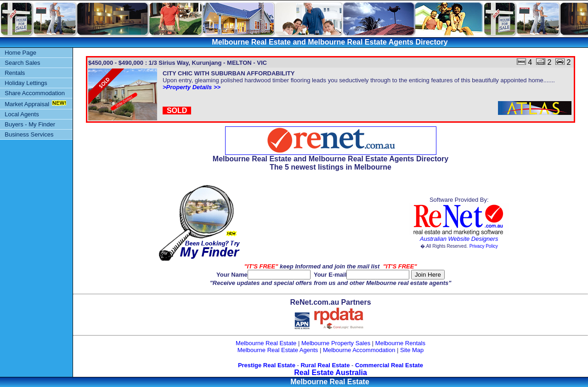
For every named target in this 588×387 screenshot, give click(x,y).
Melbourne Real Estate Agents (278, 350)
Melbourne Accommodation (359, 350)
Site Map (412, 350)
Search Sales (22, 63)
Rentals (15, 73)
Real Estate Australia (331, 373)
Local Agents (22, 114)
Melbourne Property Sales (336, 343)
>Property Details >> (192, 87)
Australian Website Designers (459, 239)
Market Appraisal (27, 104)
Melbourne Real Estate (266, 343)
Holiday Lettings (26, 83)
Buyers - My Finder (30, 124)
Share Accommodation (35, 93)
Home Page (20, 53)
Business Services (29, 134)
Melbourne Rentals (400, 343)
